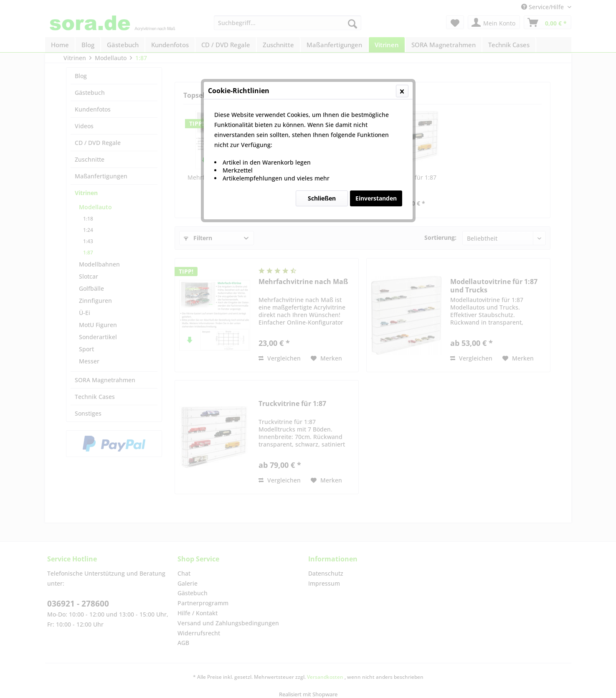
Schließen (322, 198)
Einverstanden (376, 198)
